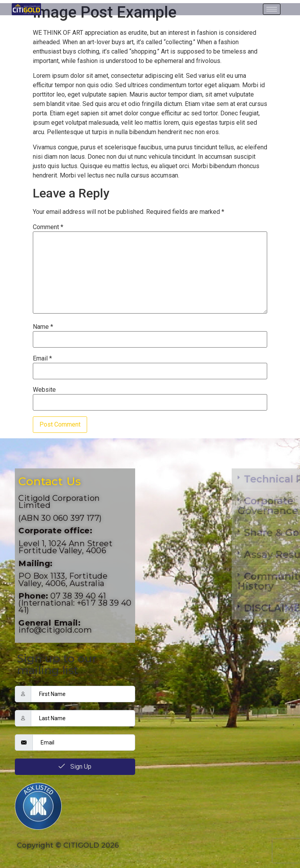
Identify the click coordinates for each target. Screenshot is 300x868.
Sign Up (75, 767)
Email (42, 359)
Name (43, 327)
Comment (48, 227)
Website (44, 390)
